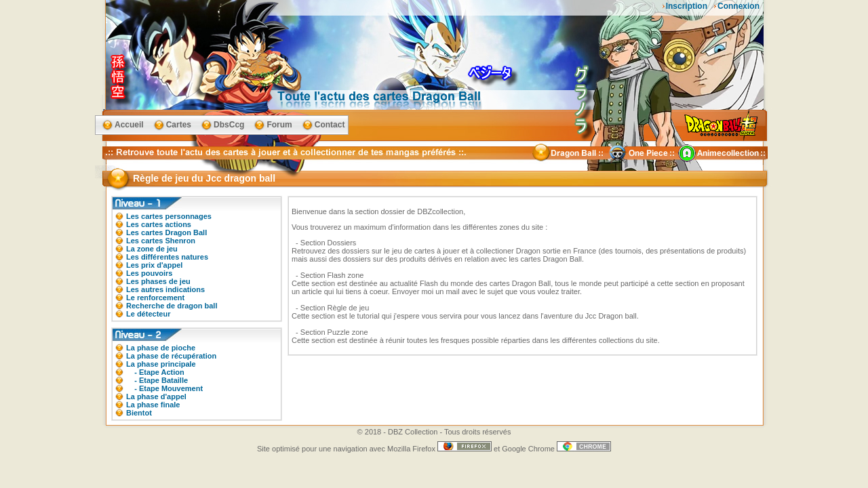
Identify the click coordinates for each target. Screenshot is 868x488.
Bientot (139, 413)
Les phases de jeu (158, 281)
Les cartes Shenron (161, 241)
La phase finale (153, 405)
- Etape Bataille (157, 380)
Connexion (738, 6)
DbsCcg (229, 125)
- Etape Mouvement (164, 388)
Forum (279, 125)
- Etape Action (155, 372)
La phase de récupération (171, 356)
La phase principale (161, 364)
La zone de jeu (152, 249)
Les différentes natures (167, 257)
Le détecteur (148, 314)
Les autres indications (165, 289)
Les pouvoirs (149, 273)
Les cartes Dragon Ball (166, 232)
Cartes (179, 125)
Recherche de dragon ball (172, 306)
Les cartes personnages (169, 216)
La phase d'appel (156, 396)
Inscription (687, 6)
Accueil (129, 125)
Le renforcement (155, 298)
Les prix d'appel (154, 265)
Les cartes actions (159, 224)
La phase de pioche (161, 348)
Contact (330, 125)
